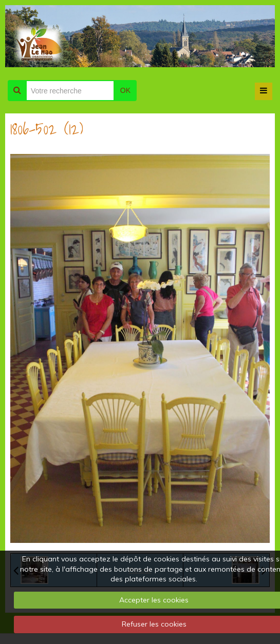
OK (125, 90)
